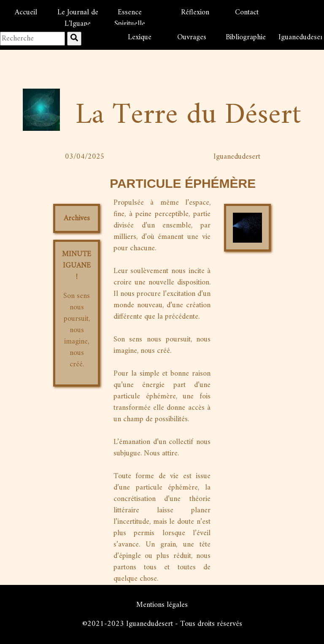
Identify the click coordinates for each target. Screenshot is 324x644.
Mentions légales (162, 605)
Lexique (140, 37)
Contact (247, 12)
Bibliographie (246, 37)
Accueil (26, 12)
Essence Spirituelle (130, 18)
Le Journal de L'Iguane (78, 18)
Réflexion (195, 12)
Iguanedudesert (300, 37)
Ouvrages (192, 37)
